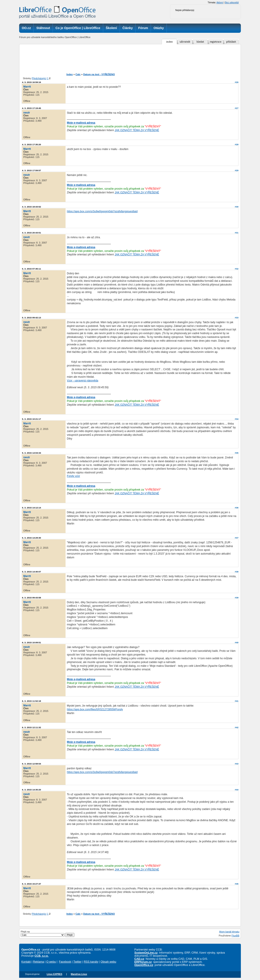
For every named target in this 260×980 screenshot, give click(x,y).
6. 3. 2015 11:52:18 (31, 701)
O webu (51, 962)
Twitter (77, 962)
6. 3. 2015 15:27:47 (31, 884)
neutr (27, 113)
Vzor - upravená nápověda (83, 381)
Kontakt (26, 962)
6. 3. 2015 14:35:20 (31, 790)
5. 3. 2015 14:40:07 (31, 572)
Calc (78, 74)
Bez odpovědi (232, 3)
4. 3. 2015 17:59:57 (31, 170)
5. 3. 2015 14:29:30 (31, 538)
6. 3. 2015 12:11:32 (31, 727)
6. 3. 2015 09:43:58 (31, 598)
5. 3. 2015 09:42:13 (31, 318)
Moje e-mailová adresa (81, 123)
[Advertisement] (137, 59)
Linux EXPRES (54, 974)
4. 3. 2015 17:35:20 (31, 144)
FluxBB (235, 936)
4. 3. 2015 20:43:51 (31, 233)
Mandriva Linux (79, 974)
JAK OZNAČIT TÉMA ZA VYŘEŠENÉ (137, 130)
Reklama (38, 962)
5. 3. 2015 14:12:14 (31, 508)
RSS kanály (91, 962)
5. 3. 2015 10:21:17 (31, 419)
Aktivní (220, 3)
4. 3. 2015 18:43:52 (31, 207)
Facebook (65, 962)
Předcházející (39, 78)
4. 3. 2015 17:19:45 (31, 108)
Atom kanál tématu (229, 932)
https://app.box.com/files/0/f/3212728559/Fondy (95, 709)
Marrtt (27, 87)
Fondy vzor (73, 476)
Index (70, 74)
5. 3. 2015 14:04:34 (31, 453)
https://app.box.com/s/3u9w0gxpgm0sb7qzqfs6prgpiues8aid (102, 211)
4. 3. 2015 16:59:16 (31, 82)
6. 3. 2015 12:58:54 (31, 764)
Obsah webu (108, 962)
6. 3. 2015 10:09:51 (31, 642)
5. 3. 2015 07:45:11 (31, 269)
